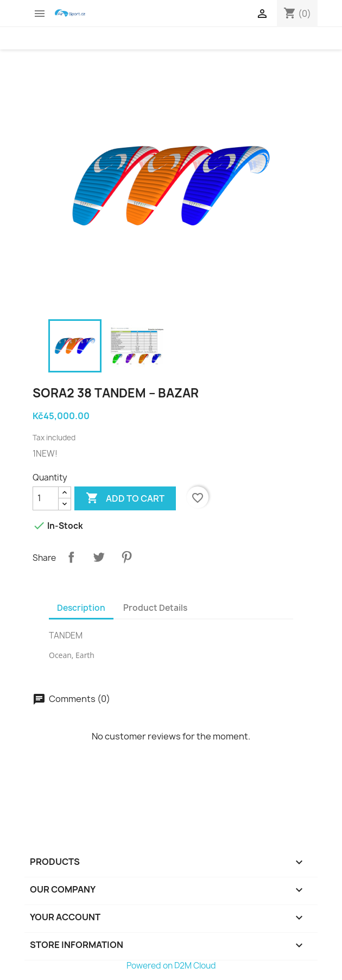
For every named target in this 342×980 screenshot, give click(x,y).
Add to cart (125, 498)
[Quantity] (46, 498)
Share (71, 557)
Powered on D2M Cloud (171, 966)
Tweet (99, 557)
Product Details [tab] (155, 608)
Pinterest (126, 557)
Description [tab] (81, 608)
